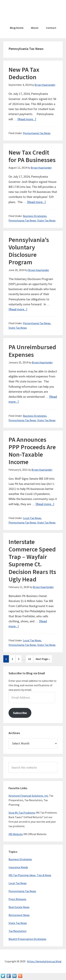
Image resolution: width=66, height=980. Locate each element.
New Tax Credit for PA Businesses (32, 156)
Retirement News (19, 915)
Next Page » (43, 659)
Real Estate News (19, 907)
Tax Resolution (18, 931)
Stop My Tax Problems (22, 813)
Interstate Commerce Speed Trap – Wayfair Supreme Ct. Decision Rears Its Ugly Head (32, 561)
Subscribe (20, 713)
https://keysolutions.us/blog (44, 961)
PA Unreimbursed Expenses (32, 351)
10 (30, 659)
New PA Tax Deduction (24, 73)
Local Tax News (32, 518)
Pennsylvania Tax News (37, 133)
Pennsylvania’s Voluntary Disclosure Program (29, 251)
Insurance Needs (18, 867)
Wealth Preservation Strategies (27, 939)
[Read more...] (27, 119)
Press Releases (17, 899)
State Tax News (46, 220)
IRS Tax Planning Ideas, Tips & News (30, 875)
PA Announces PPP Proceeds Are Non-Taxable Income (32, 451)
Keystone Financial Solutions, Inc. (29, 796)
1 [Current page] (7, 659)
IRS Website (16, 834)
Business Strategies (35, 216)
